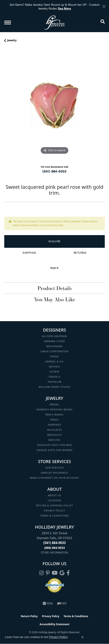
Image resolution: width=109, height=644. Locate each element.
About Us (55, 495)
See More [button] (64, 8)
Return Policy (29, 616)
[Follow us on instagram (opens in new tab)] (41, 573)
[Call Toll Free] (54, 548)
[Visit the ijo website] (62, 603)
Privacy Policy (54, 510)
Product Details (55, 288)
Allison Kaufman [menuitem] (54, 336)
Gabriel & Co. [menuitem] (55, 361)
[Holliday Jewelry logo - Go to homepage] (54, 23)
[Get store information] (55, 553)
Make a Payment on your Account (54, 478)
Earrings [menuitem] (54, 425)
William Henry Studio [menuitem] (54, 387)
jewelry (12, 40)
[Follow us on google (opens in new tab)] (62, 573)
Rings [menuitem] (55, 420)
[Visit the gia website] (48, 603)
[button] (103, 22)
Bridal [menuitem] (55, 404)
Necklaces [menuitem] (54, 430)
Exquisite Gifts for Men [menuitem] (54, 445)
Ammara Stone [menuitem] (54, 341)
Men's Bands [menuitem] (55, 414)
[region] (54, 105)
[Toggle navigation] (8, 23)
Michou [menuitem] (54, 367)
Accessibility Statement (54, 624)
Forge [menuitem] (55, 356)
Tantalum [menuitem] (54, 382)
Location (54, 500)
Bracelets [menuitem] (54, 435)
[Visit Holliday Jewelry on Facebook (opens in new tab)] (68, 573)
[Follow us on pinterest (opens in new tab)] (48, 573)
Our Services (54, 468)
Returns (80, 253)
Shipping (29, 253)
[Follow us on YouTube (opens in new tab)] (55, 573)
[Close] (104, 6)
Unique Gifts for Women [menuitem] (54, 450)
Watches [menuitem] (54, 440)
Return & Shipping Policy (55, 505)
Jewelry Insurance (54, 473)
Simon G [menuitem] (54, 377)
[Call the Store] (54, 543)
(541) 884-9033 (54, 171)
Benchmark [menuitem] (54, 346)
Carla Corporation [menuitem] (55, 351)
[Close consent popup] (82, 637)
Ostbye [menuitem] (55, 372)
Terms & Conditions (54, 516)
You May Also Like (55, 299)
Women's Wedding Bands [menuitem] (54, 409)
